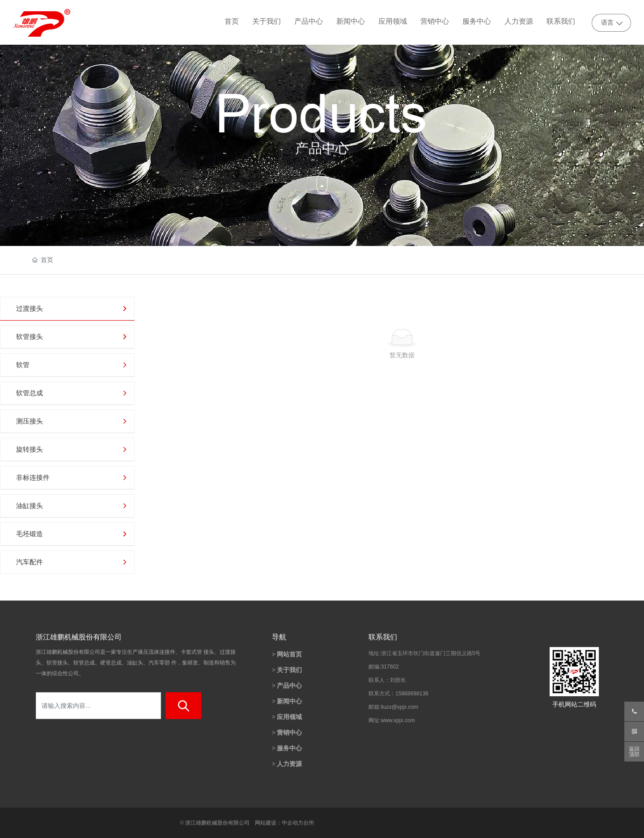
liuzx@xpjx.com (400, 707)
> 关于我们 (287, 670)
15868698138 (412, 694)
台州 (309, 823)
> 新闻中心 (287, 701)
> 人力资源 (287, 764)
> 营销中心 (287, 733)
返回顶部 (634, 752)
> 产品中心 (287, 686)
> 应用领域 (287, 717)
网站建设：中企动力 (279, 823)
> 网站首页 (287, 654)
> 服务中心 (287, 748)
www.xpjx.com (398, 720)
